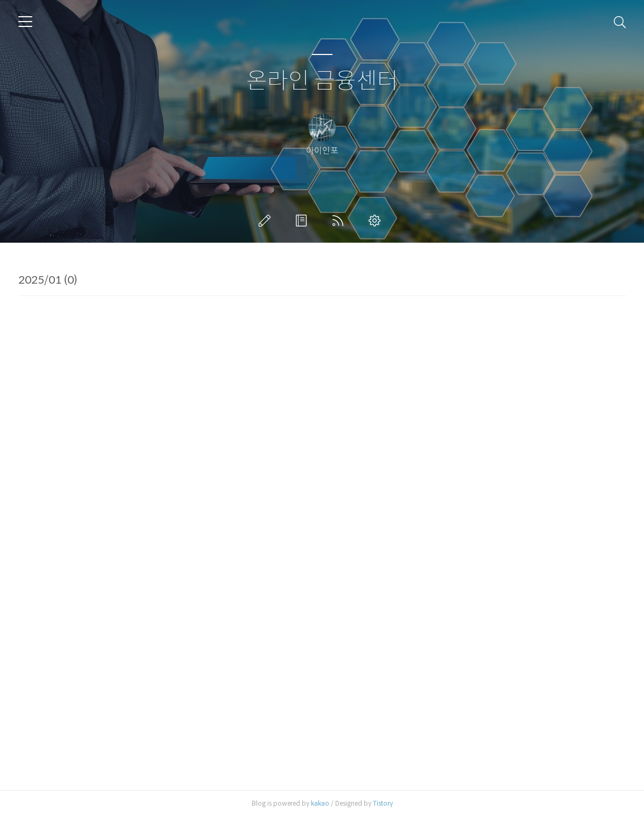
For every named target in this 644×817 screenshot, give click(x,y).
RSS (340, 221)
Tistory (383, 803)
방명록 (303, 221)
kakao (320, 803)
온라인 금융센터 (322, 81)
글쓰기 (267, 221)
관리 (377, 221)
